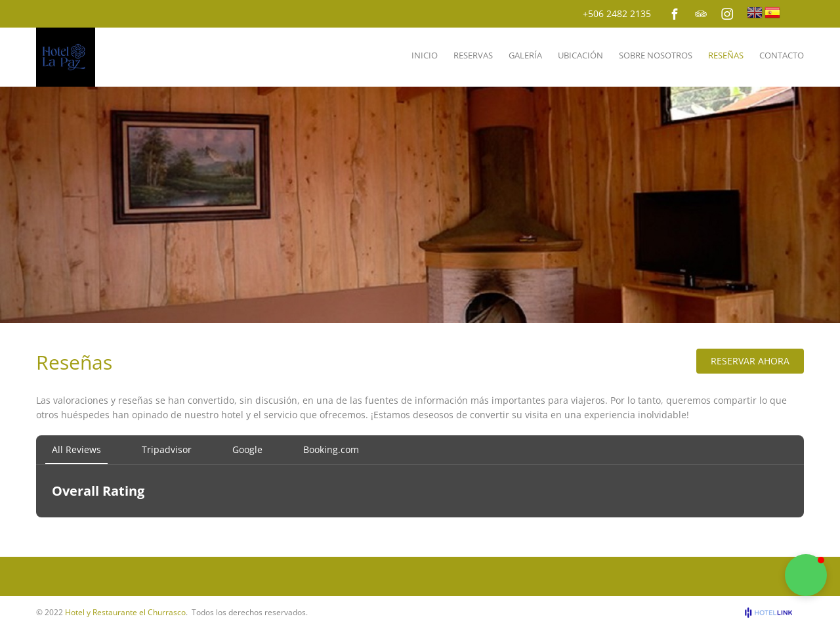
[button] (806, 575)
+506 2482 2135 (617, 13)
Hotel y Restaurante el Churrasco (125, 612)
